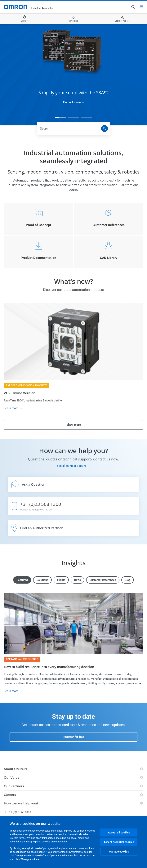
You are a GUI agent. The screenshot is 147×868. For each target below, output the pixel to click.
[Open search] (133, 7)
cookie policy (38, 852)
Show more (74, 425)
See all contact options (72, 466)
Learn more (11, 408)
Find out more (72, 102)
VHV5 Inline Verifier (19, 393)
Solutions (42, 580)
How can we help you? (21, 803)
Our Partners (14, 786)
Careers (10, 795)
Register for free (73, 737)
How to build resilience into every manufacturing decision (49, 667)
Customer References (103, 580)
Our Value (12, 777)
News (77, 580)
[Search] (105, 128)
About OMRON (15, 769)
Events (61, 580)
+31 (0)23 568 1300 (17, 812)
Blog (128, 580)
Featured (22, 580)
